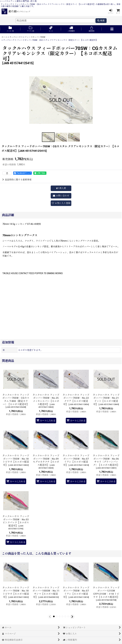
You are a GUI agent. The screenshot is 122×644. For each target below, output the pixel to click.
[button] (112, 29)
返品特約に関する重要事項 (17, 180)
